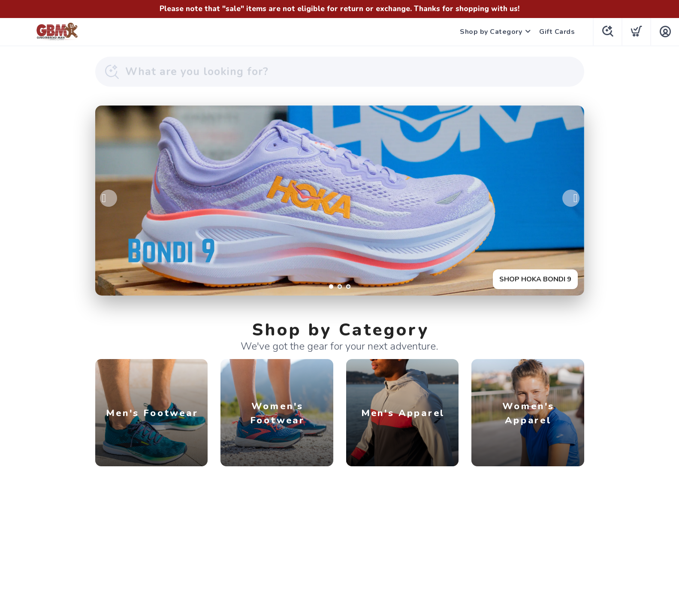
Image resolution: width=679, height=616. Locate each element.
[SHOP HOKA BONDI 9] (340, 201)
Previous (109, 198)
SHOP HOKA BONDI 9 (535, 279)
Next (571, 198)
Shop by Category (491, 32)
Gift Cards (557, 32)
